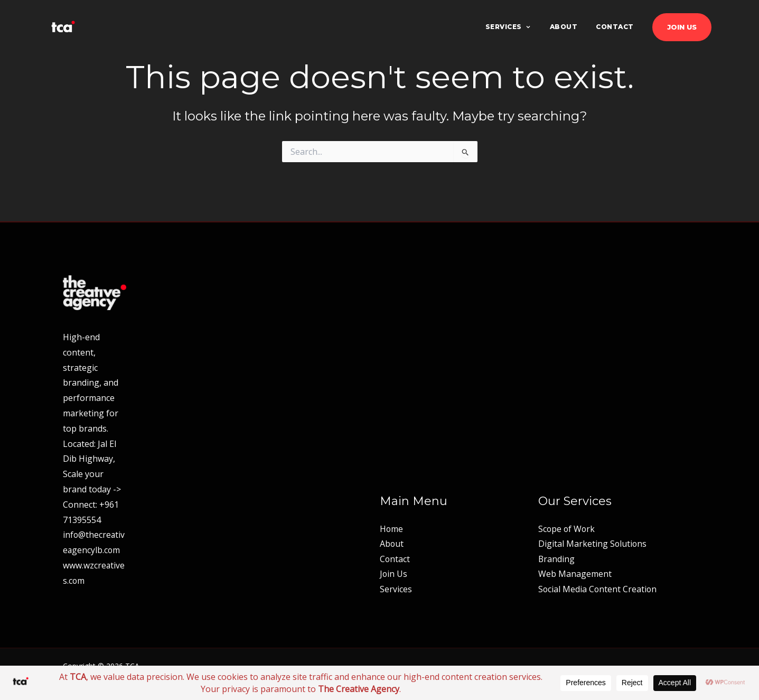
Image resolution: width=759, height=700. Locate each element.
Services (508, 27)
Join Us (682, 27)
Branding (557, 558)
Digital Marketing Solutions (593, 543)
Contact (615, 27)
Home (392, 528)
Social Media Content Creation (598, 589)
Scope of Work (567, 528)
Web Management (575, 574)
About (564, 27)
